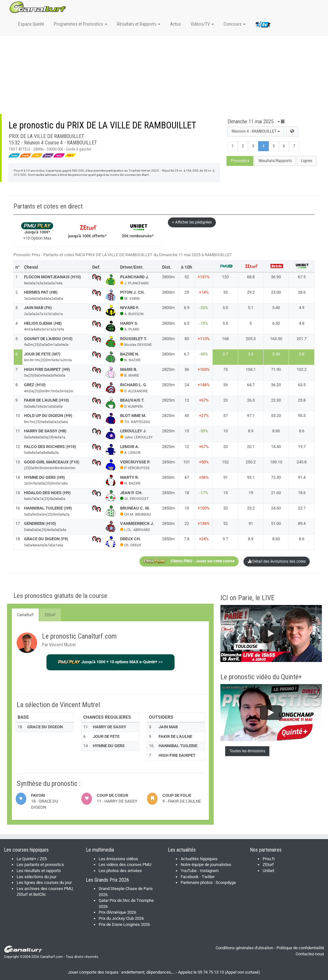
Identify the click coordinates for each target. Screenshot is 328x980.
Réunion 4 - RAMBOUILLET (256, 131)
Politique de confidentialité (300, 948)
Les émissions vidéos (118, 859)
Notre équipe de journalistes (206, 865)
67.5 (302, 277)
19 (251, 493)
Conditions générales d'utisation (244, 948)
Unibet (268, 871)
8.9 (251, 431)
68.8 (251, 277)
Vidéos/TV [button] (202, 24)
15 (225, 493)
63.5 (302, 385)
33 (225, 292)
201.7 (302, 339)
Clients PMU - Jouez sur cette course (189, 561)
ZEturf (50, 615)
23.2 (251, 508)
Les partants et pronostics (40, 865)
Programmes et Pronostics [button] (81, 24)
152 (225, 462)
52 (225, 523)
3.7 (225, 354)
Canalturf (25, 615)
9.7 (225, 539)
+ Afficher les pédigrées (192, 222)
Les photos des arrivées (120, 871)
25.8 (302, 400)
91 (225, 477)
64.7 (251, 385)
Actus (176, 24)
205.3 (251, 339)
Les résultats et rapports (39, 871)
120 (225, 277)
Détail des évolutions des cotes (277, 561)
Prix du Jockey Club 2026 (121, 918)
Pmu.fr (269, 859)
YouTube (189, 871)
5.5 (225, 308)
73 (225, 369)
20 (225, 400)
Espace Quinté (31, 24)
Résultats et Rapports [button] (139, 24)
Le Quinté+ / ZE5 (32, 859)
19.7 (302, 447)
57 (225, 416)
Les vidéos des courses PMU (125, 865)
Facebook (190, 877)
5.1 (251, 308)
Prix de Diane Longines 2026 (124, 924)
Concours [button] (235, 24)
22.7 (302, 508)
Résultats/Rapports (275, 161)
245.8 (302, 462)
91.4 (302, 477)
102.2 (302, 369)
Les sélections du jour (37, 877)
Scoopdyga (226, 882)
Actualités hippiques (199, 859)
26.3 (251, 400)
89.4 (302, 523)
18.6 (302, 493)
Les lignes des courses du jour (44, 882)
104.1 (251, 369)
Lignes (307, 161)
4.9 (302, 308)
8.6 (302, 431)
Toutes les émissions (247, 751)
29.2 (251, 292)
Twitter (208, 877)
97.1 (251, 416)
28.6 (302, 292)
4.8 (302, 323)
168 (225, 339)
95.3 (302, 416)
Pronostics (240, 161)
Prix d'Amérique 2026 (117, 912)
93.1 (251, 477)
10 (225, 431)
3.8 (302, 354)
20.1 (251, 447)
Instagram (209, 871)
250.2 (251, 462)
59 (225, 385)
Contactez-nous (310, 954)
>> (110, 662)
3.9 (251, 354)
